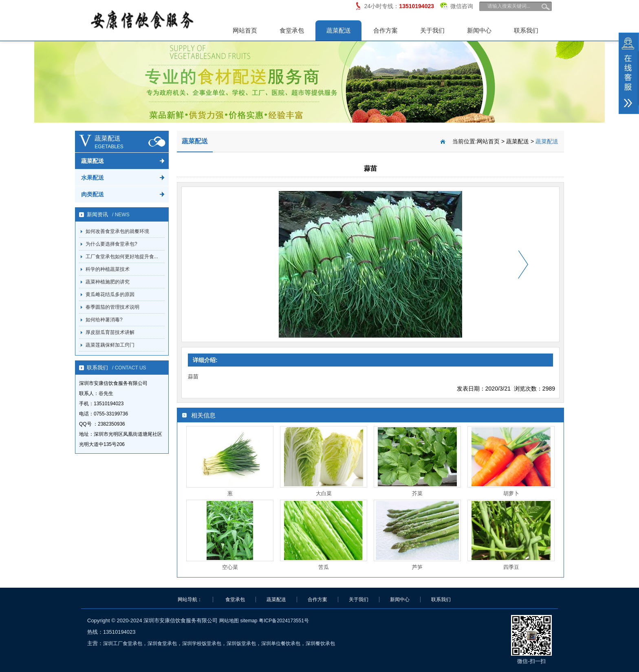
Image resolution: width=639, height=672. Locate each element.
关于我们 (432, 30)
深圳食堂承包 (162, 643)
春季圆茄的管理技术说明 (112, 307)
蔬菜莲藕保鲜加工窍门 (110, 345)
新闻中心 (479, 30)
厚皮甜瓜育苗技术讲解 (110, 332)
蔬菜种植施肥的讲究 (108, 282)
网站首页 (245, 30)
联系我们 (526, 30)
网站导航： (190, 600)
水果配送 (93, 178)
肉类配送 (93, 194)
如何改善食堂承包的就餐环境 (117, 231)
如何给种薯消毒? (104, 320)
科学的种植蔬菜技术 (108, 269)
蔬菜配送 (339, 30)
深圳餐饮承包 (320, 643)
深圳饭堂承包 (241, 643)
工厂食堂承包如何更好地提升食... (122, 257)
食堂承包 (292, 30)
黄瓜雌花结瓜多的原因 (110, 294)
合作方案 (386, 30)
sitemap (249, 621)
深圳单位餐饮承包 (281, 643)
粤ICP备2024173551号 (284, 621)
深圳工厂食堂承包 (123, 643)
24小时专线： (399, 6)
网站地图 (229, 621)
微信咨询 (457, 5)
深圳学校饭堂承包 (202, 643)
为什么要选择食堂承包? (111, 244)
